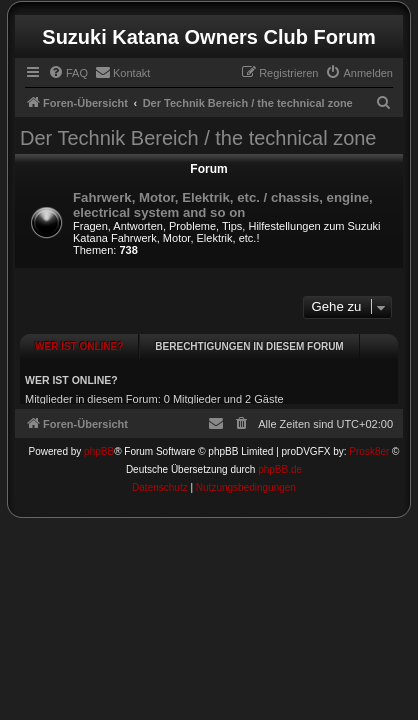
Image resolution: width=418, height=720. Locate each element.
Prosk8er (369, 441)
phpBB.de (280, 459)
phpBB (99, 441)
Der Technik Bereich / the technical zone (198, 138)
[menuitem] (68, 73)
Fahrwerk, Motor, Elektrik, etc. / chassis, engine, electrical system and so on (223, 205)
